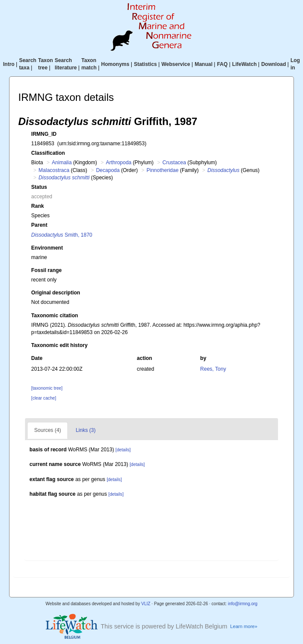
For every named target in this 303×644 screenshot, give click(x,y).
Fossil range (46, 270)
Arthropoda (118, 163)
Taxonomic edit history (59, 345)
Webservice (176, 64)
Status (39, 187)
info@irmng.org (243, 604)
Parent (39, 225)
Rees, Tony (213, 369)
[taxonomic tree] (47, 388)
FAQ (223, 64)
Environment (47, 248)
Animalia (62, 163)
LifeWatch (245, 64)
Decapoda (108, 170)
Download (273, 64)
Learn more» (244, 626)
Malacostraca (54, 170)
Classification (48, 153)
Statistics (145, 64)
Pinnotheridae (163, 170)
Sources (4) (47, 430)
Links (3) (85, 430)
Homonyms (115, 64)
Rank (37, 206)
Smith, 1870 (62, 235)
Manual (204, 64)
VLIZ (146, 604)
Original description (55, 293)
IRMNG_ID (44, 134)
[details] (123, 450)
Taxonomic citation (54, 316)
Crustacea (174, 163)
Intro (9, 64)
